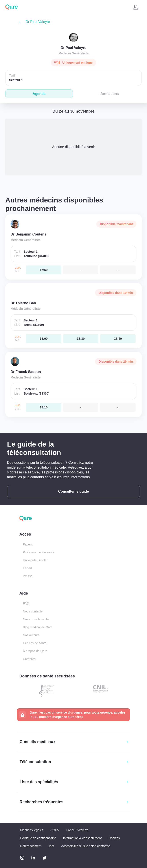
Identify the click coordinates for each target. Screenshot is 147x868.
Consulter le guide (73, 491)
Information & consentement (82, 838)
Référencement (31, 846)
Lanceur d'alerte (77, 830)
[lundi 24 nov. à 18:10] (44, 407)
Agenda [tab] (39, 94)
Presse (28, 576)
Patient (28, 544)
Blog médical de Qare (38, 627)
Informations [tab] (108, 94)
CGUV (55, 830)
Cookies (114, 838)
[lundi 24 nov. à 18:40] (118, 339)
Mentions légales (32, 830)
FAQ (26, 603)
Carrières (29, 659)
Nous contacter (33, 611)
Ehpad (27, 568)
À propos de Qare (35, 651)
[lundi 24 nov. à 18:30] (81, 339)
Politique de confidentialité (38, 838)
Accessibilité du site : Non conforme (86, 846)
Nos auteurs (31, 635)
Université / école (35, 560)
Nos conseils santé (36, 619)
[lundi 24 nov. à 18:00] (44, 339)
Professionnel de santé (39, 552)
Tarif (51, 846)
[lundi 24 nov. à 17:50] (44, 270)
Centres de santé (35, 643)
